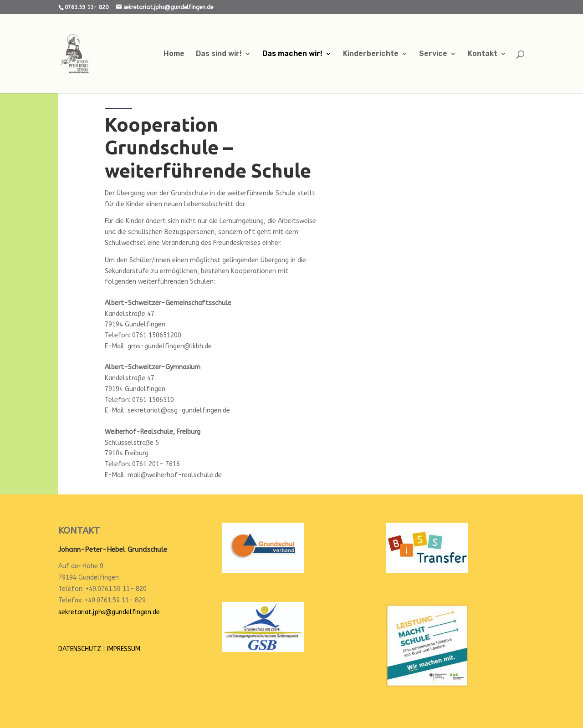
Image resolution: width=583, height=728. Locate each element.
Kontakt (483, 54)
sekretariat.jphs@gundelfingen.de (109, 612)
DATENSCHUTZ (80, 649)
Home (174, 54)
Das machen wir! (292, 54)
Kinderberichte (371, 54)
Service (433, 54)
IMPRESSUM (124, 649)
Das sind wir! (219, 54)
